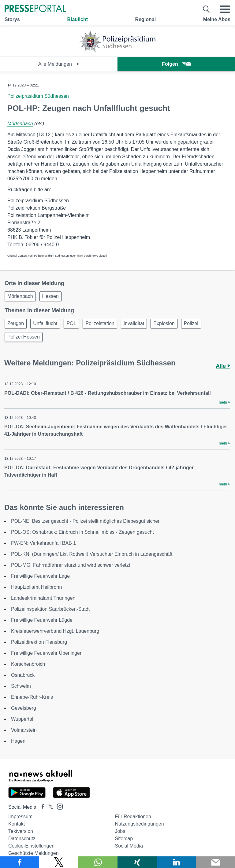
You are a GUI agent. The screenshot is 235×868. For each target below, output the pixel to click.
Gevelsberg (24, 708)
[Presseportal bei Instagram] (58, 806)
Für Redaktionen (133, 817)
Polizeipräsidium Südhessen (38, 96)
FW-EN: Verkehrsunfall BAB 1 (43, 543)
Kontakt (17, 824)
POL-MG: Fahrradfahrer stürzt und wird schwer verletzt (71, 565)
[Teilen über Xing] (137, 862)
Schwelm (21, 686)
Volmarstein (24, 730)
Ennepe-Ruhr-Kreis (32, 697)
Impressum (20, 817)
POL (71, 323)
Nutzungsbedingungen (139, 824)
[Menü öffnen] (225, 9)
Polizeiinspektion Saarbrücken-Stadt (50, 609)
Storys (12, 19)
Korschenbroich (28, 664)
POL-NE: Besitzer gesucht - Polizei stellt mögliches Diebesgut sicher (85, 521)
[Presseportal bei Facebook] (41, 807)
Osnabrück (23, 675)
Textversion (21, 831)
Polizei (191, 323)
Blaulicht (77, 19)
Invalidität (134, 323)
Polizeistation (100, 323)
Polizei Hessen (24, 337)
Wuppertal (22, 719)
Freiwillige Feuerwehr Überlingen (47, 653)
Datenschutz (22, 839)
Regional (146, 19)
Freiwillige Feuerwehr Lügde (42, 620)
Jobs (120, 831)
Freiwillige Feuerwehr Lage (40, 576)
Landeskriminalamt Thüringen (43, 598)
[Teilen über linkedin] (176, 862)
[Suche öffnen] (206, 9)
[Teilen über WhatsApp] (98, 862)
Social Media (129, 846)
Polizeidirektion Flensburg (39, 642)
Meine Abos (217, 19)
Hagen (18, 741)
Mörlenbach (20, 124)
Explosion (164, 323)
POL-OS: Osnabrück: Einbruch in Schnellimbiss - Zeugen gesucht (82, 532)
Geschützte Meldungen (34, 853)
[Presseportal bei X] (49, 807)
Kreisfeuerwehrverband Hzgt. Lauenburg (55, 631)
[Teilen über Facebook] (20, 862)
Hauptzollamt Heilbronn (36, 587)
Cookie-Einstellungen (31, 846)
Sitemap (124, 839)
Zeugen (16, 323)
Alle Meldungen (59, 64)
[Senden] (215, 862)
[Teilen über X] (59, 862)
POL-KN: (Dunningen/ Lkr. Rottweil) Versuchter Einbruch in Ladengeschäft (92, 554)
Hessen (50, 296)
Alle (223, 366)
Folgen (176, 64)
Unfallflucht (45, 323)
